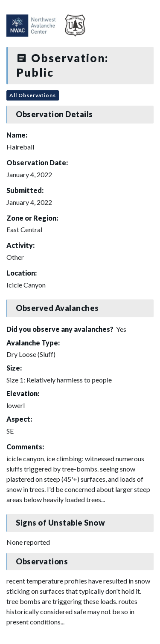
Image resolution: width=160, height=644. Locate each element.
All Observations (33, 95)
